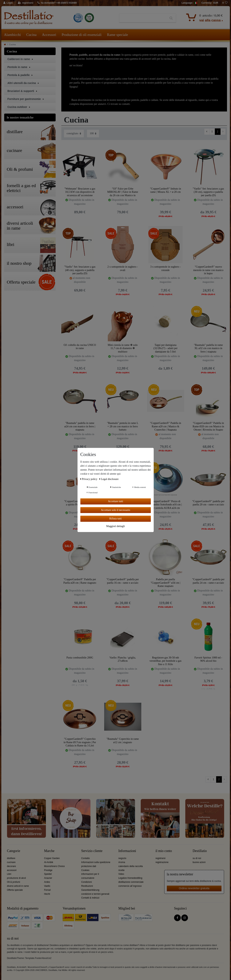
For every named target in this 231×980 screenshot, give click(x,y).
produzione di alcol (16, 878)
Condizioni (87, 882)
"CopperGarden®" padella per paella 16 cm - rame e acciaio (123, 581)
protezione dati (89, 866)
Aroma (122, 862)
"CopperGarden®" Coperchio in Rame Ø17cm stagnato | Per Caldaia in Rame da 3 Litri (80, 742)
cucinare (11, 862)
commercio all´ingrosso (130, 886)
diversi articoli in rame (18, 886)
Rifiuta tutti (115, 519)
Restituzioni (87, 886)
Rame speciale (117, 35)
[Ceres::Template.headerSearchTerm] (143, 18)
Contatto (86, 858)
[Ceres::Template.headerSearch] (171, 18)
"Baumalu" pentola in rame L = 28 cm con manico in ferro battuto (123, 426)
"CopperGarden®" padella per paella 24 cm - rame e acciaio (208, 581)
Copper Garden (52, 858)
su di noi (197, 858)
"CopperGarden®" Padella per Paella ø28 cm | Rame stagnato (80, 581)
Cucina (31, 35)
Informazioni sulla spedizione (96, 862)
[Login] (8, 3)
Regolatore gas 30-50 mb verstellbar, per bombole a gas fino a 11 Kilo (165, 661)
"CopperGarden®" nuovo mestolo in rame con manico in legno (208, 270)
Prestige (48, 870)
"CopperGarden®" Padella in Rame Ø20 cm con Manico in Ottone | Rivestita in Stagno (208, 426)
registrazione (162, 862)
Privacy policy (89, 479)
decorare (12, 866)
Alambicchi (12, 35)
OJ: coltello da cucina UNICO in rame (80, 347)
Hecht (47, 894)
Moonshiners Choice (54, 866)
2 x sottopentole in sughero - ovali (123, 268)
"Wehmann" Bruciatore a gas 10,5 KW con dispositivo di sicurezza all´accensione (80, 192)
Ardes (47, 882)
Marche (49, 851)
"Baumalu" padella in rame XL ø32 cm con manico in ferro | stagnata (208, 348)
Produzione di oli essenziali (82, 35)
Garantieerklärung (90, 890)
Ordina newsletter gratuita (194, 888)
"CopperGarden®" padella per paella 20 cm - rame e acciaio (208, 503)
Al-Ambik (49, 862)
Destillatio (200, 851)
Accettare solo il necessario (116, 510)
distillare (11, 858)
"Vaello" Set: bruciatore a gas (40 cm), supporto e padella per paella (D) (80, 270)
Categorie (14, 851)
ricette (121, 870)
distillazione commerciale (131, 882)
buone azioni (199, 862)
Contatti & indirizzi (90, 898)
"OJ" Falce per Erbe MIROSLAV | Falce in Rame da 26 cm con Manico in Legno (123, 192)
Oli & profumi (14, 882)
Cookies (85, 870)
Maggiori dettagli (116, 526)
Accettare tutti (116, 501)
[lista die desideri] (225, 3)
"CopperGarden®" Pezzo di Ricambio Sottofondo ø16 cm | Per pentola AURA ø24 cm (165, 505)
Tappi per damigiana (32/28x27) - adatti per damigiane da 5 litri (165, 348)
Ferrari (48, 890)
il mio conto (164, 851)
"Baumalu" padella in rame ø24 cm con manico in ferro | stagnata (80, 426)
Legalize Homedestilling (130, 878)
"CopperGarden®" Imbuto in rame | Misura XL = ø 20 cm (166, 190)
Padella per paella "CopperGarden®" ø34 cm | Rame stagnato (165, 583)
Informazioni (127, 851)
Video (121, 874)
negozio (122, 858)
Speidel (48, 874)
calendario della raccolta (131, 866)
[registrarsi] (25, 3)
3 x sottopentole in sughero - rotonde (165, 268)
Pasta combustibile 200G (80, 658)
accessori (12, 870)
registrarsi (161, 858)
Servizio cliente (92, 851)
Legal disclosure (109, 479)
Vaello (47, 886)
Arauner (48, 878)
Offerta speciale (15, 890)
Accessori (49, 35)
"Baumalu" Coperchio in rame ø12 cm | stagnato (123, 741)
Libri (9, 874)
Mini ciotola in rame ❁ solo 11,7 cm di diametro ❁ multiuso (123, 348)
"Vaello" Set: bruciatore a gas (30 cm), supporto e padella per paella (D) (208, 192)
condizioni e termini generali (95, 894)
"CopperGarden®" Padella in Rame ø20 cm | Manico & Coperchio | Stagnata (165, 426)
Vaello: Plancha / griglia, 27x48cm (123, 659)
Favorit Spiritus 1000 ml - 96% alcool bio (208, 659)
